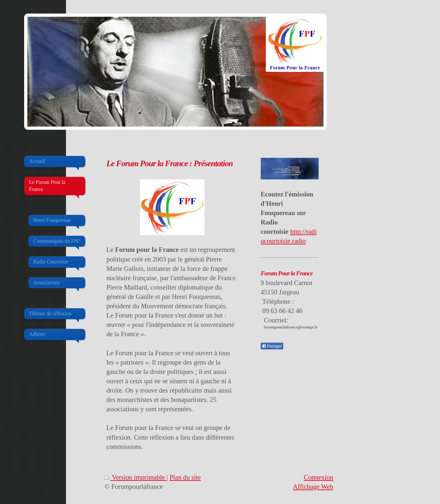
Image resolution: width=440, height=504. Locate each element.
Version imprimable (136, 477)
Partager (272, 346)
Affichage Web (313, 486)
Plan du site (185, 477)
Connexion (318, 477)
